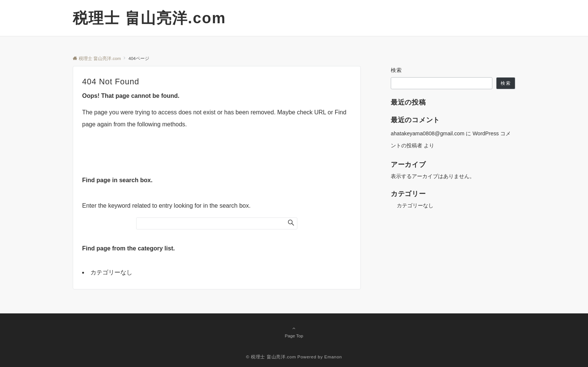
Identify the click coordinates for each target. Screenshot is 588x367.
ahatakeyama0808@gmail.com (427, 133)
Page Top (294, 332)
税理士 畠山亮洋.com (149, 18)
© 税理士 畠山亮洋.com (271, 357)
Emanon (333, 357)
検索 (397, 70)
